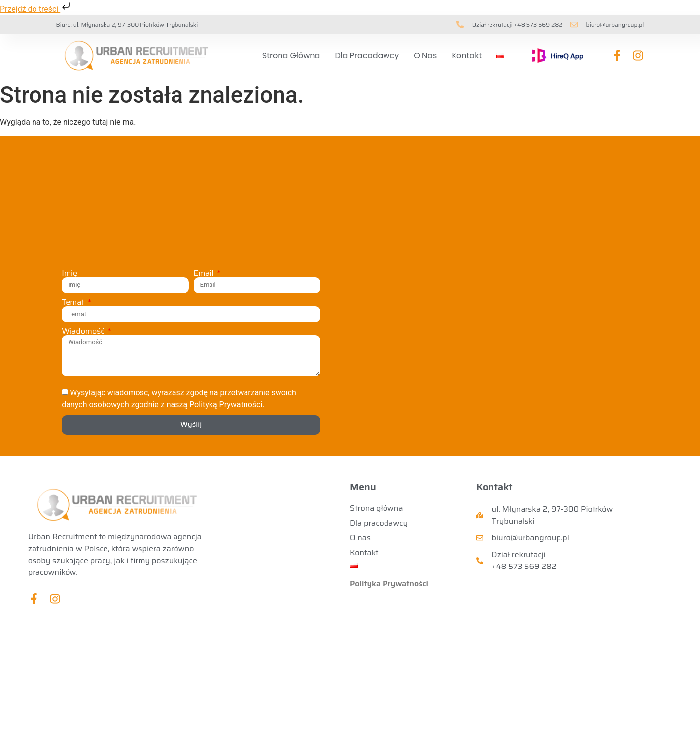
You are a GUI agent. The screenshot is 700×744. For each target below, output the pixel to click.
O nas (425, 55)
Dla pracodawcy (367, 55)
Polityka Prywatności (389, 584)
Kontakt (467, 55)
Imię (70, 273)
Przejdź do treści (36, 9)
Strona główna (291, 55)
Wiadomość (84, 331)
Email (205, 273)
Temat (74, 302)
